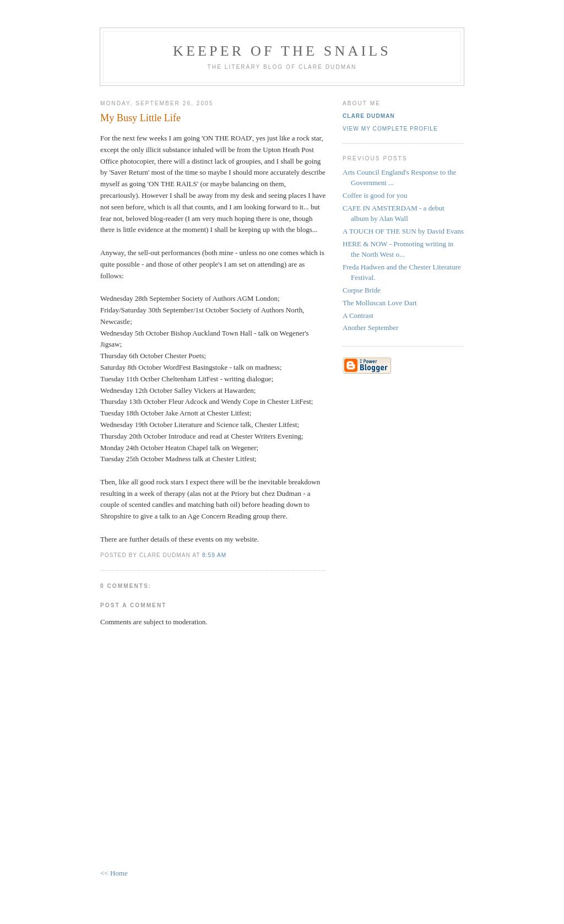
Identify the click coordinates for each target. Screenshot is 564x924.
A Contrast (358, 315)
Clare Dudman (369, 116)
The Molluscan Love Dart (380, 303)
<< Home (114, 873)
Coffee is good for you (375, 195)
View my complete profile (390, 129)
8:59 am (214, 555)
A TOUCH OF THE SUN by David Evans (403, 231)
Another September (370, 328)
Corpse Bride (362, 290)
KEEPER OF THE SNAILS (282, 51)
